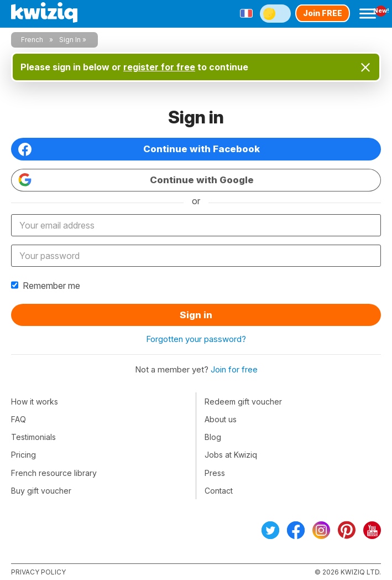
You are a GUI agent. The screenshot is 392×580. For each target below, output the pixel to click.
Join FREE (323, 13)
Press (215, 473)
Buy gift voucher (41, 491)
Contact (219, 491)
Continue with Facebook (139, 149)
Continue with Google (136, 180)
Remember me (46, 286)
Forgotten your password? (196, 339)
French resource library (54, 473)
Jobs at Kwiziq (231, 455)
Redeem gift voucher (243, 402)
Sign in (196, 315)
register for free (159, 67)
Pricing (23, 455)
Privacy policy (38, 572)
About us (221, 419)
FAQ (19, 419)
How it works (35, 402)
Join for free (234, 369)
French (32, 40)
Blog (213, 437)
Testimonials (33, 437)
